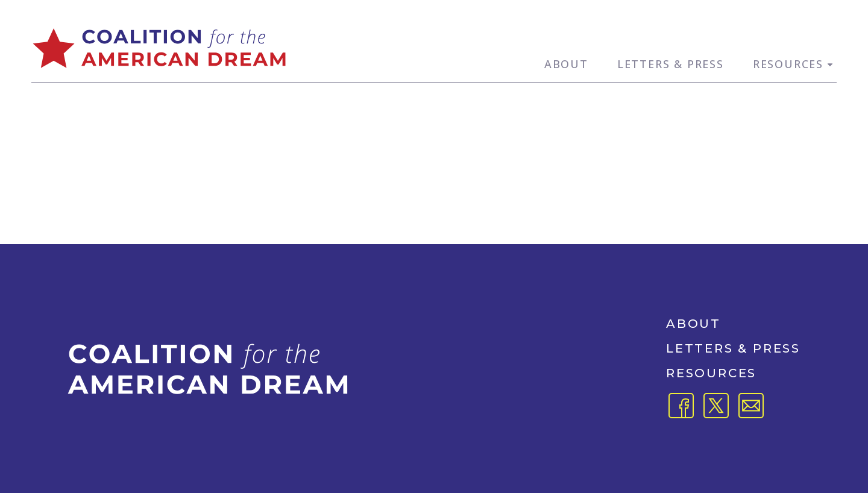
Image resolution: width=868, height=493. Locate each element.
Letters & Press (671, 64)
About (566, 64)
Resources (795, 64)
